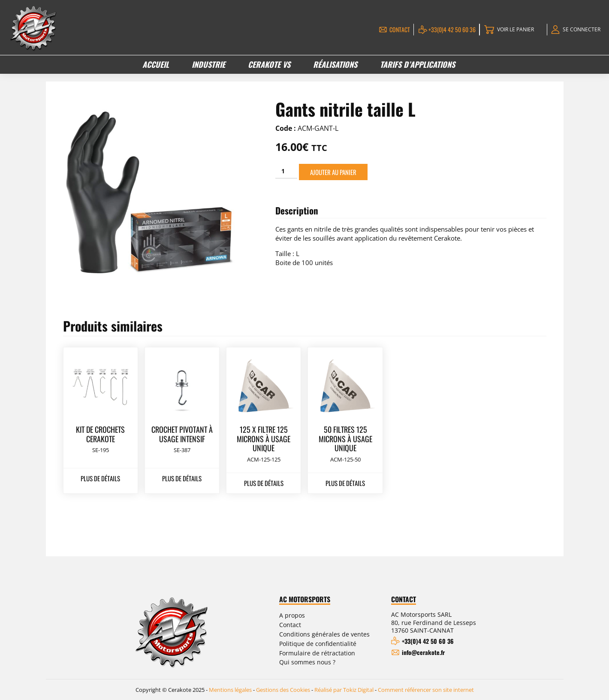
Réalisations (335, 64)
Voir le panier (516, 29)
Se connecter (582, 29)
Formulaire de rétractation (317, 653)
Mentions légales (230, 690)
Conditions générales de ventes (324, 634)
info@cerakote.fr (423, 652)
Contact (400, 29)
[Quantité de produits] (286, 171)
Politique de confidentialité (318, 644)
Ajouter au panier (333, 172)
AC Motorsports (305, 600)
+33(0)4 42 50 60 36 (452, 29)
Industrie (208, 64)
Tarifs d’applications (418, 64)
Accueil (156, 64)
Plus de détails (100, 478)
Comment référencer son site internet (426, 690)
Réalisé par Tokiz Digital (344, 690)
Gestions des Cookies (283, 690)
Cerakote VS (269, 64)
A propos (292, 615)
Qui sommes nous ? (307, 662)
